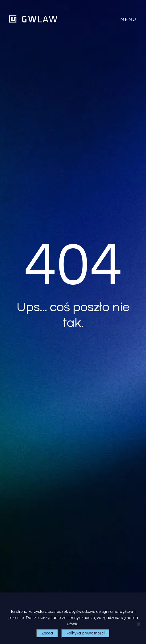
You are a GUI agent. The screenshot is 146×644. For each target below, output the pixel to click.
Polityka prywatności (86, 633)
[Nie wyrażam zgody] (138, 624)
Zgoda (47, 633)
